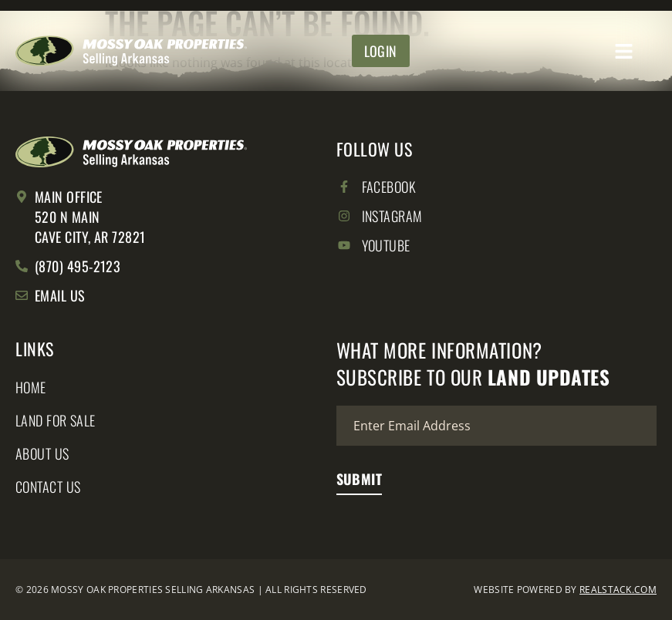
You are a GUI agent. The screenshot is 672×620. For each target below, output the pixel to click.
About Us (42, 453)
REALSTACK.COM (618, 590)
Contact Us (48, 487)
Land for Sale (56, 420)
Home (31, 387)
